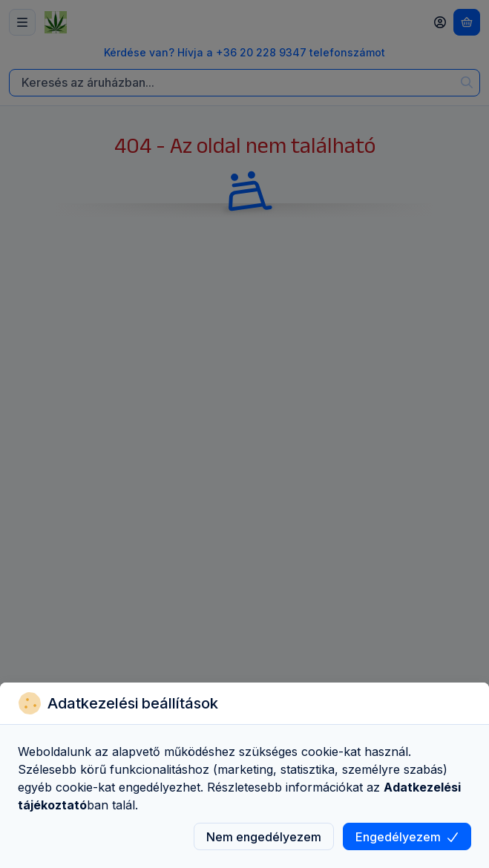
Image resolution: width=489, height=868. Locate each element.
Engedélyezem (407, 837)
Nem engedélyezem (264, 837)
